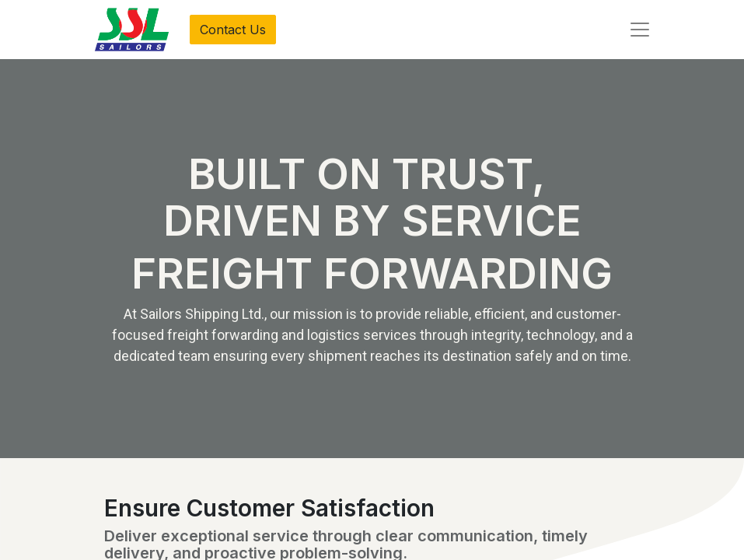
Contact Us (233, 30)
